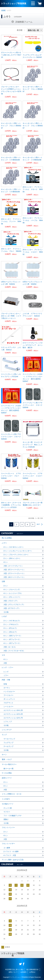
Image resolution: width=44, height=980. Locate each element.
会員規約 (23, 972)
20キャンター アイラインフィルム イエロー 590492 (33, 252)
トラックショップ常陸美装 (14, 4)
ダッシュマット (9, 699)
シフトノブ (8, 722)
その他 (6, 612)
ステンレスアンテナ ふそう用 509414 (11, 349)
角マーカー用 (8, 769)
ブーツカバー (8, 695)
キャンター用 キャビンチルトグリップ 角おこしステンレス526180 (33, 445)
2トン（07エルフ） (11, 628)
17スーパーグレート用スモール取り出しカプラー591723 (11, 55)
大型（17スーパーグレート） (14, 573)
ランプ (4, 735)
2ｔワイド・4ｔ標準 (11, 852)
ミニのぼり (6, 799)
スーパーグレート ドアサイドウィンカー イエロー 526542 (33, 476)
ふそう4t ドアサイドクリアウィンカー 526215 (32, 315)
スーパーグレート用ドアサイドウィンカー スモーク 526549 (33, 405)
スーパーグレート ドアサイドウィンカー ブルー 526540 (11, 476)
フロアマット (8, 703)
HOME (3, 10)
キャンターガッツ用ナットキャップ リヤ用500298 (11, 159)
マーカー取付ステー (9, 764)
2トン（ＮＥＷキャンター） (14, 547)
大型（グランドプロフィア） (14, 605)
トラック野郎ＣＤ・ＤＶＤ (12, 794)
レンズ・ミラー (8, 667)
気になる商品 (7, 538)
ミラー (6, 675)
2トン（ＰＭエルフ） (11, 624)
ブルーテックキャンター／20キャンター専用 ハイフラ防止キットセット (11, 316)
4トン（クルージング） (12, 589)
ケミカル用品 (7, 773)
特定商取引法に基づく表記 (14, 969)
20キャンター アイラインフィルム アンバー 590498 (11, 221)
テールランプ (8, 746)
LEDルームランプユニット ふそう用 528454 (11, 283)
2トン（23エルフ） (11, 632)
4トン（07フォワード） (12, 639)
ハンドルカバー (9, 691)
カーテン (7, 688)
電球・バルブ (7, 759)
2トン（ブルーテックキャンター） (16, 555)
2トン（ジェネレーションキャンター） (18, 551)
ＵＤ (3, 655)
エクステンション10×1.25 (13, 710)
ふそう (4, 543)
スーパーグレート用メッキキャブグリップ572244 (11, 375)
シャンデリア (7, 730)
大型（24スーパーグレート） (14, 577)
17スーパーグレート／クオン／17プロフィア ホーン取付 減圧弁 (33, 345)
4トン (6, 562)
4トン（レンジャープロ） (13, 593)
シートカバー (8, 707)
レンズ (6, 672)
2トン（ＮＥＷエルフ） (12, 621)
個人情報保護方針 (33, 969)
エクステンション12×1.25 (13, 714)
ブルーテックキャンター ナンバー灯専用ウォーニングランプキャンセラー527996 (11, 90)
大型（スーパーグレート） (13, 566)
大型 (5, 663)
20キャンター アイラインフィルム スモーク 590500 (33, 189)
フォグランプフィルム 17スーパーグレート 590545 (32, 56)
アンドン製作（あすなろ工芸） (13, 860)
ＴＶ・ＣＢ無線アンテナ (13, 816)
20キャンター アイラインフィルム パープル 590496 (33, 220)
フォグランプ (8, 743)
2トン (6, 586)
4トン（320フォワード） (13, 636)
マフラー (7, 812)
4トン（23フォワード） (12, 643)
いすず (4, 616)
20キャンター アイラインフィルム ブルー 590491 (11, 250)
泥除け (6, 819)
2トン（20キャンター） (12, 558)
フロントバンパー (8, 827)
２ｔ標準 (7, 848)
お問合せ (32, 972)
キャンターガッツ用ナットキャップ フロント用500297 (33, 89)
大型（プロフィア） (11, 601)
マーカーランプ (9, 739)
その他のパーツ (8, 804)
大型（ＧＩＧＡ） (10, 647)
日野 (3, 581)
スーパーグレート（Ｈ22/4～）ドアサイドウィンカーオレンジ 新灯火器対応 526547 (33, 378)
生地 (5, 684)
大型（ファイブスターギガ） (14, 651)
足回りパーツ (7, 778)
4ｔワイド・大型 (10, 855)
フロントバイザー (8, 844)
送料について (13, 972)
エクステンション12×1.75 (13, 718)
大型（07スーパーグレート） (14, 570)
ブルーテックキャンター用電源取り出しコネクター (33, 504)
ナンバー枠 (8, 808)
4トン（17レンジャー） (12, 597)
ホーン (4, 754)
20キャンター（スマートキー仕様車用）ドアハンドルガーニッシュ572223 (11, 505)
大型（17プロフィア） (12, 608)
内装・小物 (6, 680)
